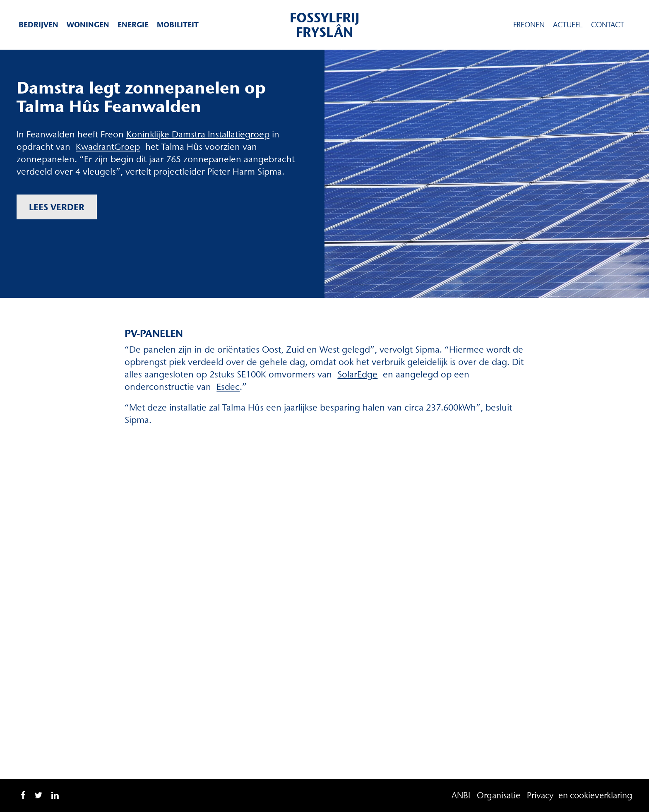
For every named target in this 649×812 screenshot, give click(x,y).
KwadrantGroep (108, 147)
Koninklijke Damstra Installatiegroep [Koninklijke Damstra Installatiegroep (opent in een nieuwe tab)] (198, 134)
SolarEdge (357, 374)
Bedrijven (38, 25)
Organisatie (499, 795)
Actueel (568, 25)
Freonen (529, 25)
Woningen (88, 25)
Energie (133, 25)
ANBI (461, 795)
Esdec (228, 387)
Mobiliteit (178, 25)
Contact (608, 25)
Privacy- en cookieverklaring (580, 795)
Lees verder (57, 207)
